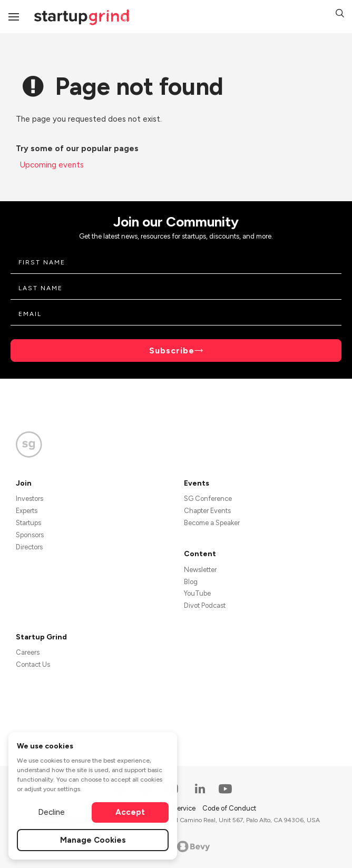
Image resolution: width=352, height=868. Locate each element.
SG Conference (208, 499)
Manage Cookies (93, 840)
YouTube (197, 593)
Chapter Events (207, 511)
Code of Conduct (229, 808)
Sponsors (30, 535)
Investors (30, 499)
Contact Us (33, 664)
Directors (29, 547)
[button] (340, 15)
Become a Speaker (212, 523)
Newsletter (200, 570)
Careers (28, 652)
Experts (27, 511)
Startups (28, 523)
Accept (130, 812)
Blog (191, 582)
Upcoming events (52, 165)
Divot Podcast (205, 605)
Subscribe (172, 351)
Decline (51, 812)
